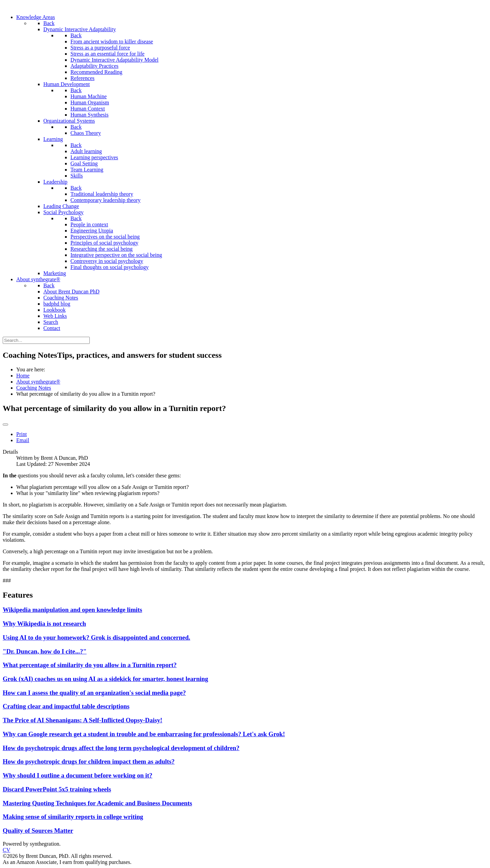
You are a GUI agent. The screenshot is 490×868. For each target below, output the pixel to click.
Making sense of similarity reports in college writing (73, 817)
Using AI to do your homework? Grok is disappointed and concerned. (97, 637)
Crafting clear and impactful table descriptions (66, 706)
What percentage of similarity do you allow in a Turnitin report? (90, 665)
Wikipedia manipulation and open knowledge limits (72, 610)
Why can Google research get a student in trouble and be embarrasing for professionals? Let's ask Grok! (144, 734)
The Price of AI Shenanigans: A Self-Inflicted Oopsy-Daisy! (82, 720)
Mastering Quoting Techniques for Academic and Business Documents (97, 803)
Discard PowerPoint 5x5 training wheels (57, 789)
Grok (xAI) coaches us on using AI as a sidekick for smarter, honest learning (105, 679)
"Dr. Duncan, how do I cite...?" (45, 651)
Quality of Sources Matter (38, 831)
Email (23, 440)
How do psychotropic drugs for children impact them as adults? (89, 761)
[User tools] (5, 425)
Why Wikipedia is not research (44, 624)
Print (22, 434)
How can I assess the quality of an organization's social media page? (94, 693)
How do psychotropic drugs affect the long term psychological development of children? (121, 748)
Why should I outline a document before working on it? (78, 775)
